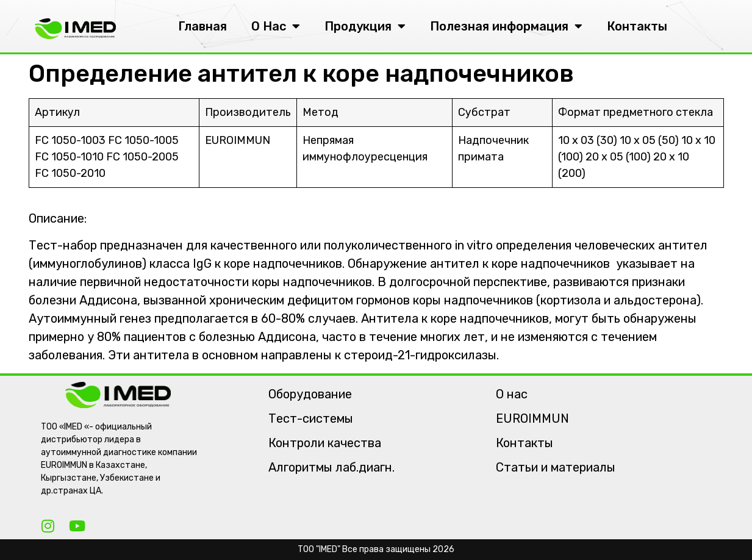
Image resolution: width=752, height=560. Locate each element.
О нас (512, 394)
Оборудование (310, 394)
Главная (202, 26)
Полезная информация (506, 26)
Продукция (365, 26)
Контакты (637, 26)
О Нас (276, 26)
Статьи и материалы (556, 467)
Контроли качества (325, 443)
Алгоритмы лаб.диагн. (331, 467)
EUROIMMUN (532, 418)
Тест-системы (311, 418)
